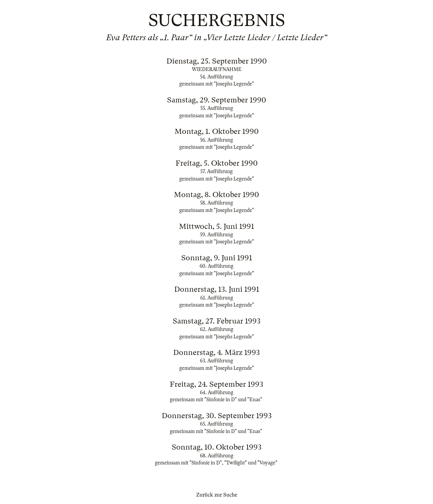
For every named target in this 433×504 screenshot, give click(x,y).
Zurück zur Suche (217, 495)
